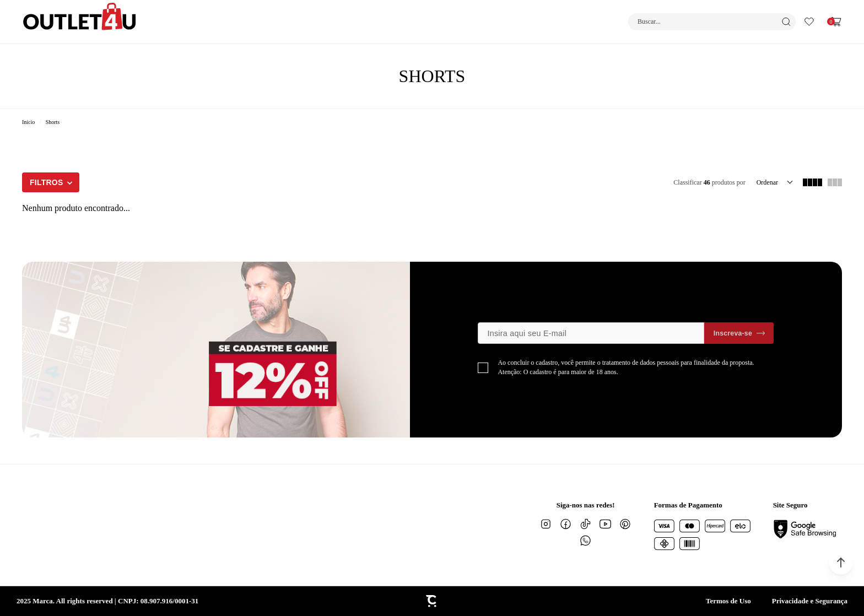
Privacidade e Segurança (810, 601)
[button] (841, 563)
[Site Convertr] (432, 601)
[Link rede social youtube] (606, 524)
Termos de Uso (728, 601)
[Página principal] (80, 22)
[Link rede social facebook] (566, 524)
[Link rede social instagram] (546, 524)
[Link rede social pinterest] (625, 524)
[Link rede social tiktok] (586, 524)
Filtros (47, 182)
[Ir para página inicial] (28, 122)
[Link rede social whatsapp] (586, 541)
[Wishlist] (809, 22)
